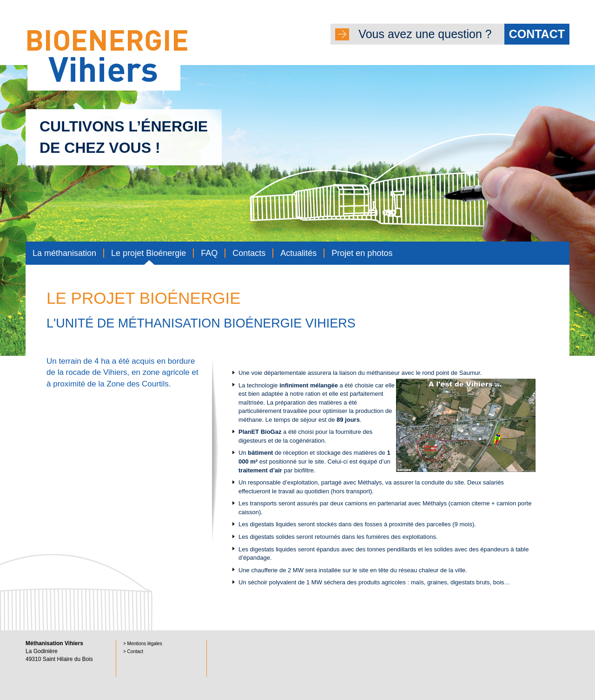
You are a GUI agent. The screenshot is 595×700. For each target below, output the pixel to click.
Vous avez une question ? (464, 34)
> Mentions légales (143, 644)
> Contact (133, 651)
